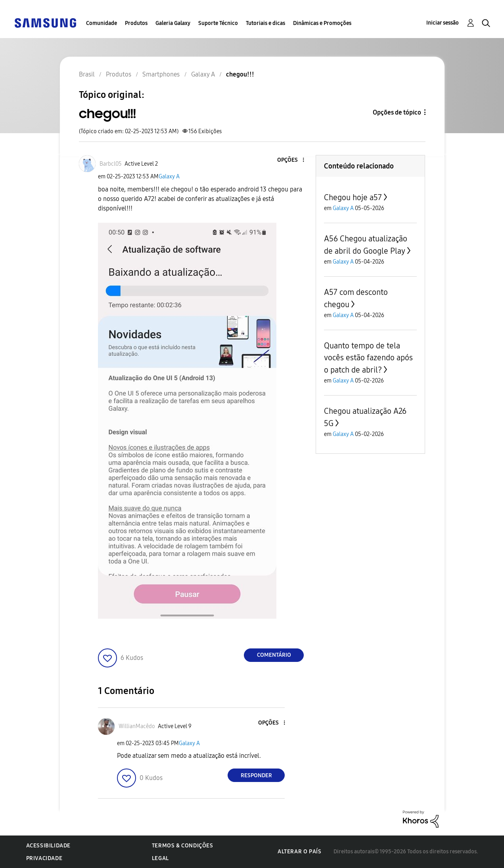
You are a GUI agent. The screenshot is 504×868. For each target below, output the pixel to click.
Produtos (136, 23)
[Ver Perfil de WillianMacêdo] (137, 726)
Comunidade (102, 23)
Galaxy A (169, 177)
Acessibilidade (48, 846)
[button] (290, 160)
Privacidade (44, 858)
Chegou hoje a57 (353, 197)
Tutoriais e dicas (265, 23)
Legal (160, 858)
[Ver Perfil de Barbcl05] (111, 164)
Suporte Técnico (218, 23)
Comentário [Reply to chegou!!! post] (274, 655)
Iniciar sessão (443, 23)
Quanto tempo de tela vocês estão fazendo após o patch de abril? (368, 358)
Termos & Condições (183, 846)
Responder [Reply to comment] (256, 775)
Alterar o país (299, 852)
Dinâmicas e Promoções (322, 23)
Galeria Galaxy (173, 23)
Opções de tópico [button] (397, 112)
